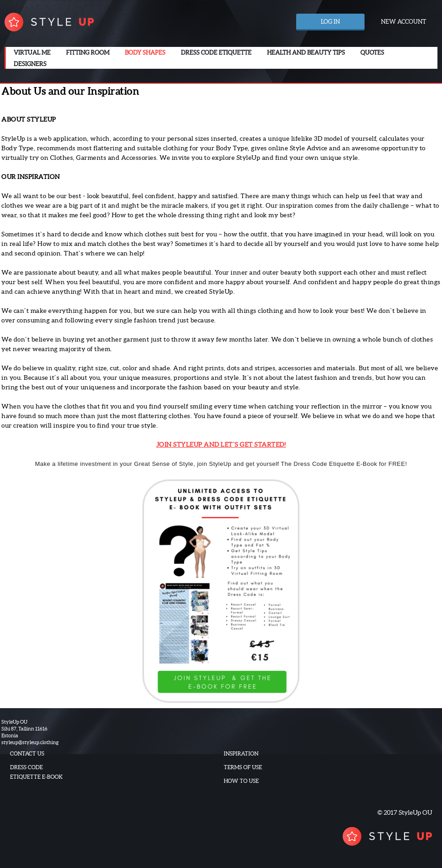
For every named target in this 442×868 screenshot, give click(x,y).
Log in (330, 22)
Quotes (372, 53)
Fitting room (88, 53)
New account (403, 22)
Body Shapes (145, 53)
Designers (30, 64)
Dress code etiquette (216, 53)
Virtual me (32, 53)
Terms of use (243, 767)
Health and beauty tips (306, 53)
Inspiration (241, 753)
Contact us (27, 753)
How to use (241, 781)
